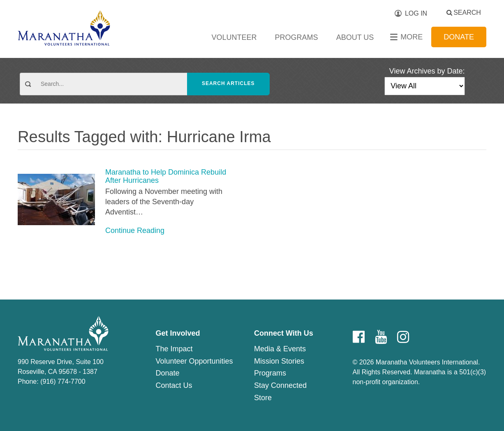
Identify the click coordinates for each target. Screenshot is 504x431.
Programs (297, 37)
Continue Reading (135, 230)
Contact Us (174, 385)
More (412, 37)
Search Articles (228, 83)
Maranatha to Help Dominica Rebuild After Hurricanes (166, 176)
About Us (355, 37)
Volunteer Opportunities (194, 361)
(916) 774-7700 (63, 381)
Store (263, 398)
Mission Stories (279, 361)
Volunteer (234, 37)
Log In (416, 13)
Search (467, 13)
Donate (459, 37)
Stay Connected (280, 385)
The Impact (174, 349)
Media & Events (280, 349)
